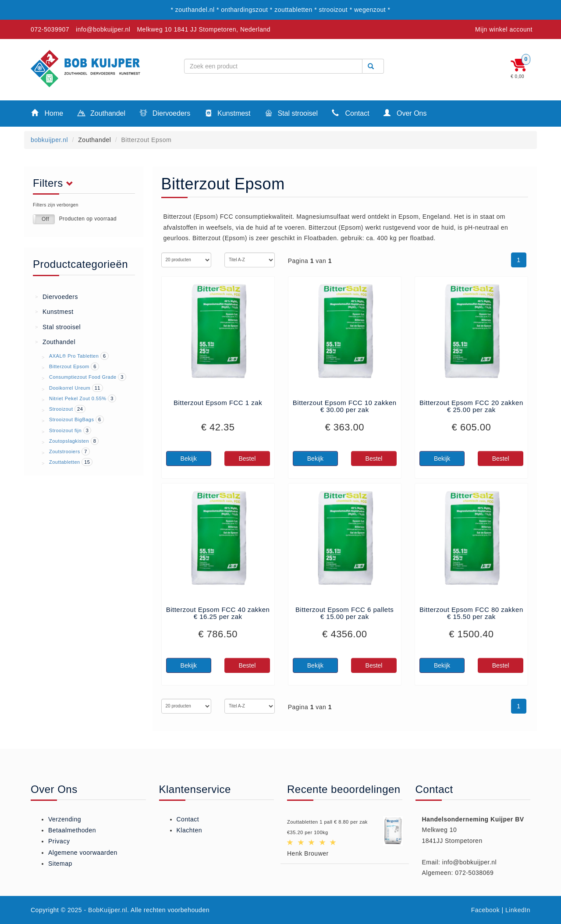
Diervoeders (165, 114)
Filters (55, 183)
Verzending (65, 819)
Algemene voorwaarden (83, 853)
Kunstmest (227, 114)
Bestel (247, 458)
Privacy (59, 841)
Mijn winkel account (504, 29)
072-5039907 (50, 29)
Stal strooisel (291, 114)
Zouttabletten (65, 462)
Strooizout (61, 409)
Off (45, 219)
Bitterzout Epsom (69, 366)
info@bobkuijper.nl (103, 29)
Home (47, 113)
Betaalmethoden (72, 830)
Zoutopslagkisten (69, 441)
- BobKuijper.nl (106, 910)
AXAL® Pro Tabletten (74, 356)
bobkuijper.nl (49, 140)
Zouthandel (101, 114)
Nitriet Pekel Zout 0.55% (78, 398)
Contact (351, 113)
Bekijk (189, 458)
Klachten (189, 830)
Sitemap (60, 864)
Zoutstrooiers (65, 451)
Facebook (485, 910)
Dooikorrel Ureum (70, 388)
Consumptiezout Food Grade (83, 377)
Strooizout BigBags (72, 419)
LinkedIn (518, 910)
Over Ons (405, 113)
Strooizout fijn (65, 430)
